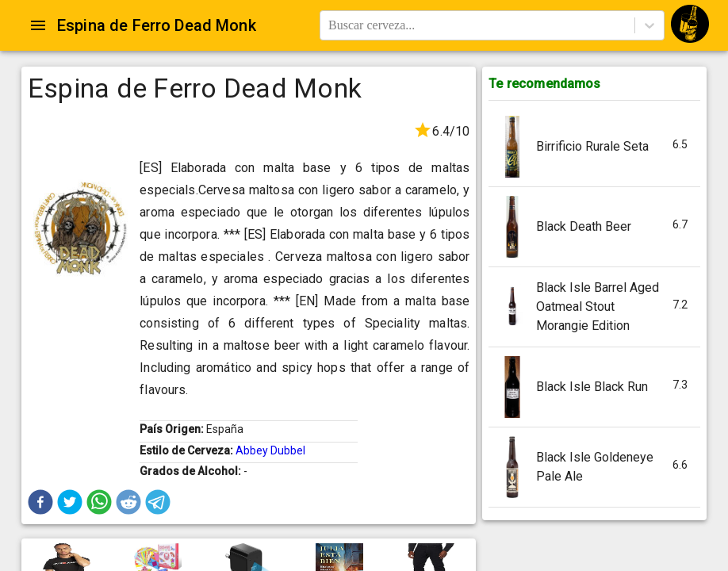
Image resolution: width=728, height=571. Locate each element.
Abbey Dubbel (270, 450)
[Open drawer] (38, 25)
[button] (40, 502)
